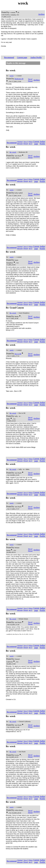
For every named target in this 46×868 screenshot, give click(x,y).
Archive (41, 14)
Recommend (9, 57)
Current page (22, 57)
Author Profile (36, 57)
